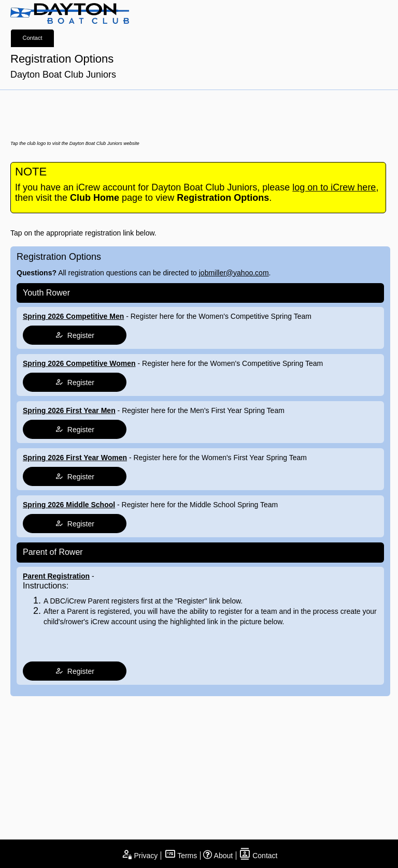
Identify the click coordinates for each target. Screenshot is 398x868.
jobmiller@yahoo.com (234, 273)
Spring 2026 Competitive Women (79, 363)
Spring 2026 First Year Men (69, 410)
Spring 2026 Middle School (69, 505)
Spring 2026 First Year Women (75, 458)
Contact (33, 38)
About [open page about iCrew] (218, 856)
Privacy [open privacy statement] (139, 856)
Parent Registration (56, 576)
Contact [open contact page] (258, 856)
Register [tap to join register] (75, 335)
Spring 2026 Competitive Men (73, 316)
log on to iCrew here (334, 187)
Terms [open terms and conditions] (181, 856)
